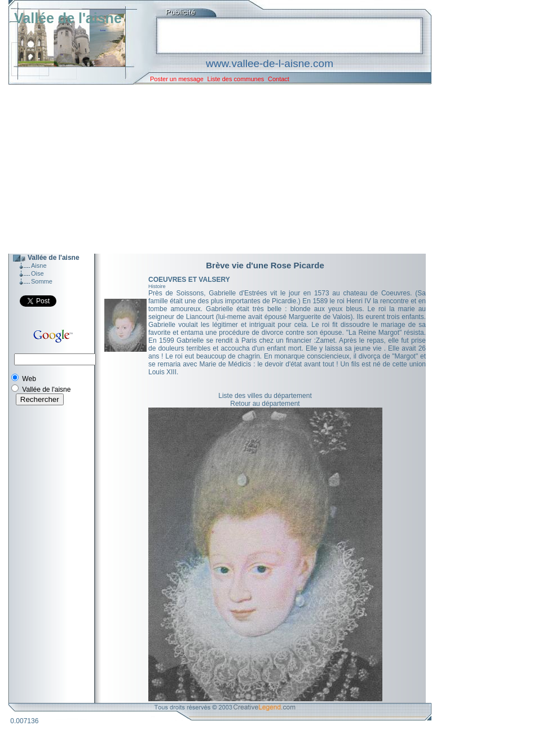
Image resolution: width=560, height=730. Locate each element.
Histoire (157, 286)
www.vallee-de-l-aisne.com (270, 63)
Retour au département (265, 404)
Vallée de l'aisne (68, 18)
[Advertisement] (211, 169)
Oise (38, 273)
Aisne (39, 266)
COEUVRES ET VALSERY (189, 280)
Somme (42, 281)
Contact (279, 79)
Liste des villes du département (265, 396)
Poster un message (177, 79)
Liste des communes (235, 79)
